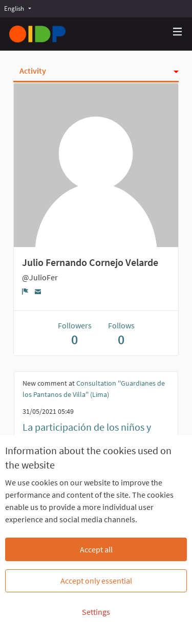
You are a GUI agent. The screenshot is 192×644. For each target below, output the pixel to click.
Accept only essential (96, 581)
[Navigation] (178, 32)
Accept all (96, 549)
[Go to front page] (37, 34)
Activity (33, 71)
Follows (121, 334)
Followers (75, 334)
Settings (96, 612)
